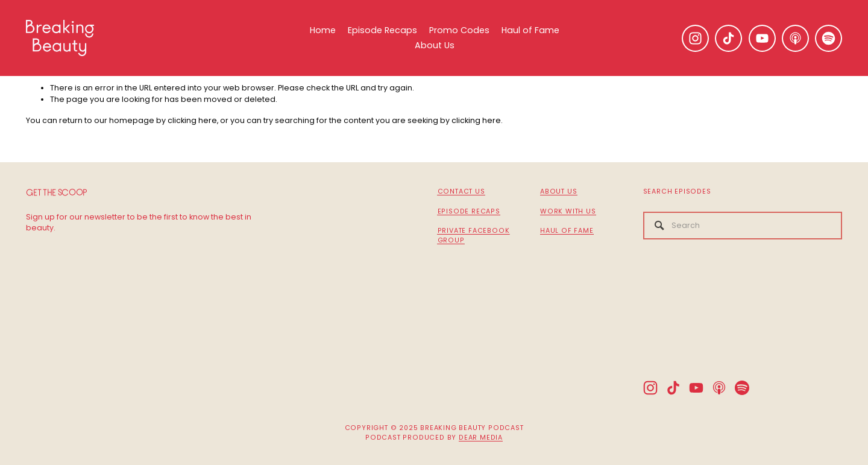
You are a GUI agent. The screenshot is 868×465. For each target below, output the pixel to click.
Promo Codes (459, 30)
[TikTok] (728, 38)
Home (323, 30)
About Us (435, 45)
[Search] (743, 226)
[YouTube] (762, 38)
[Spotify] (829, 38)
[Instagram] (695, 38)
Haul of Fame (530, 30)
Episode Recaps (382, 30)
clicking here (192, 120)
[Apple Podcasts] (795, 38)
